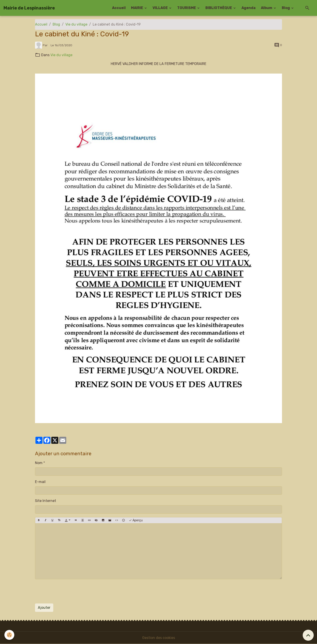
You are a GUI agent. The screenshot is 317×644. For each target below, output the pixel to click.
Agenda (249, 8)
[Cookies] (9, 635)
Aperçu (136, 520)
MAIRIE (137, 8)
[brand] (29, 8)
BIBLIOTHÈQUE (219, 8)
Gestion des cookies (159, 638)
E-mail (40, 482)
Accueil (119, 8)
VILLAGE (160, 8)
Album (267, 8)
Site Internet (46, 501)
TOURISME (187, 8)
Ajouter (44, 608)
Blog (286, 8)
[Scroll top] (308, 635)
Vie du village (76, 24)
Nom (39, 463)
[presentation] (68, 591)
